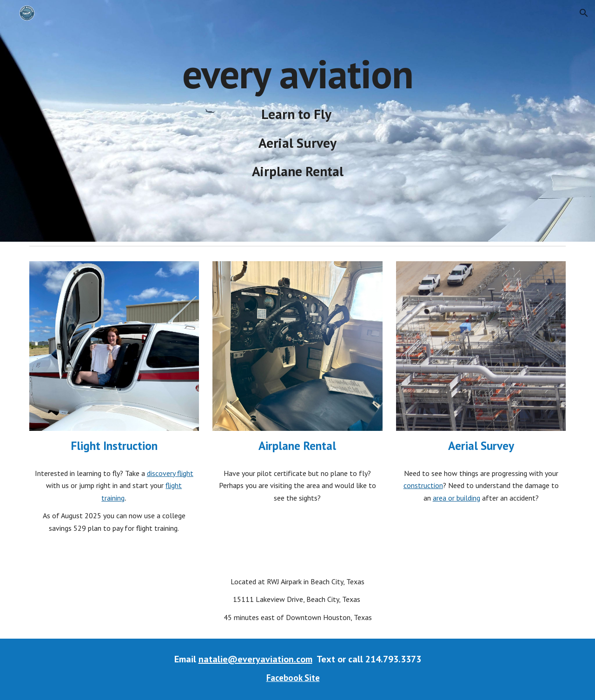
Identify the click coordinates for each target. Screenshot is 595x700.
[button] (584, 13)
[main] (297, 121)
